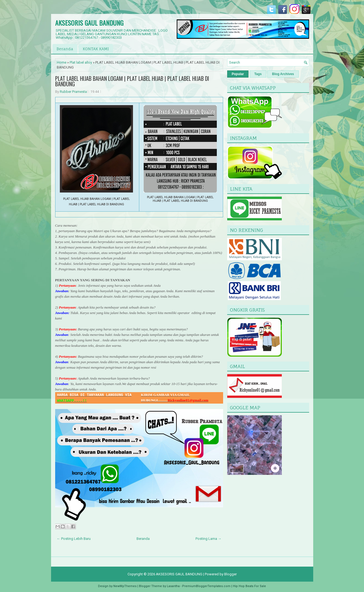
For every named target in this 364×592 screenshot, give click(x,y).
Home (62, 62)
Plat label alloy (81, 62)
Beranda (65, 49)
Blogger (230, 574)
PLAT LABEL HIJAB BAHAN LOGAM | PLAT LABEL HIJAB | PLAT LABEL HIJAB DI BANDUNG (132, 81)
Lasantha (173, 586)
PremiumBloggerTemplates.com (206, 586)
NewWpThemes (125, 586)
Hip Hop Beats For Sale (249, 586)
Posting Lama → (208, 539)
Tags (258, 74)
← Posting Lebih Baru (74, 539)
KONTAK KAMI (96, 49)
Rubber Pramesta (73, 92)
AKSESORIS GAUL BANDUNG (89, 23)
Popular (238, 74)
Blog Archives (283, 74)
